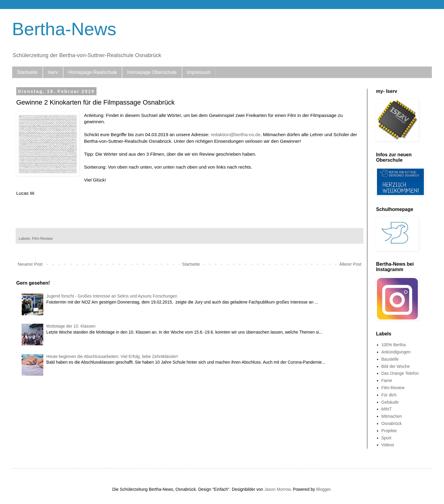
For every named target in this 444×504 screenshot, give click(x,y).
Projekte (389, 431)
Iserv (53, 72)
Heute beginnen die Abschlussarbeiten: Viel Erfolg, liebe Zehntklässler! (112, 356)
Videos (388, 445)
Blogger (323, 489)
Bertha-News (64, 29)
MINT (387, 409)
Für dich (389, 395)
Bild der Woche (396, 366)
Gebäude (390, 402)
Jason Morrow (277, 489)
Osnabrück (392, 423)
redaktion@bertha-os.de (236, 134)
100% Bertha (394, 345)
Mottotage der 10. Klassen (71, 326)
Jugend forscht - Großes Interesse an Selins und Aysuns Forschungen (112, 296)
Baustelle (390, 359)
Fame (387, 380)
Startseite (27, 72)
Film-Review (42, 239)
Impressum (199, 72)
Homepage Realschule (93, 72)
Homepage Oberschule (152, 72)
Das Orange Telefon (400, 373)
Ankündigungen (396, 352)
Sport (386, 438)
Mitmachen (392, 416)
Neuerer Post (30, 264)
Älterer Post (350, 264)
